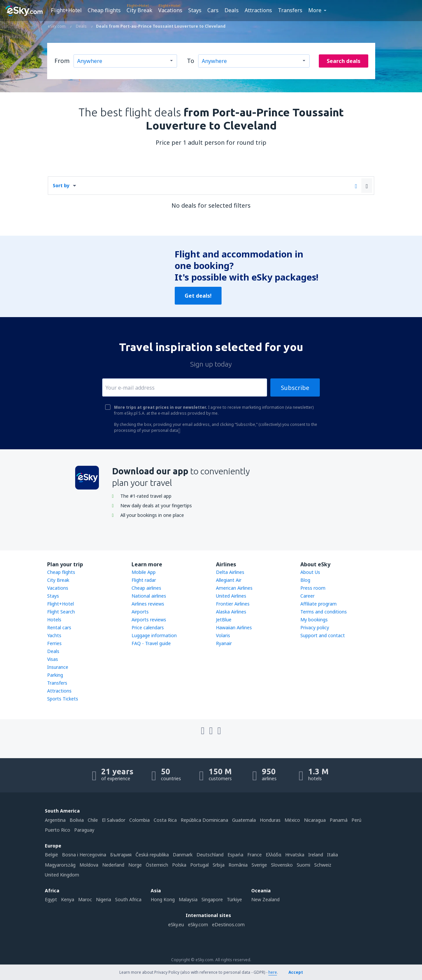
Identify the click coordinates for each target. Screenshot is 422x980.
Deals (232, 10)
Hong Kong (163, 899)
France (255, 855)
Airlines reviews (148, 604)
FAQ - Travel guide (151, 643)
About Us (310, 572)
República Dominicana (204, 820)
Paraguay (84, 830)
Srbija (219, 865)
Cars (213, 10)
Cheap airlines (146, 588)
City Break (139, 10)
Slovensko (282, 865)
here (273, 972)
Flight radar (144, 580)
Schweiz (323, 865)
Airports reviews (149, 620)
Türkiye (234, 899)
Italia (332, 855)
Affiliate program (318, 604)
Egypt (51, 899)
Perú (356, 820)
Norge (135, 865)
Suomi (303, 865)
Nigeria (104, 899)
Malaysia (188, 899)
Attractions (258, 10)
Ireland (316, 855)
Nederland (113, 865)
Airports (140, 612)
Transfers (290, 10)
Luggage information (154, 635)
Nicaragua (315, 820)
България (121, 855)
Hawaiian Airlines (234, 627)
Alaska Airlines (231, 612)
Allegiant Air (229, 580)
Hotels (54, 620)
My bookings (314, 620)
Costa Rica (165, 820)
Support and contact (323, 635)
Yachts (54, 635)
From (62, 61)
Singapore (212, 899)
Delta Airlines (230, 572)
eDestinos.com (228, 924)
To (191, 61)
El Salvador (114, 820)
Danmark (183, 855)
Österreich (157, 865)
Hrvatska (295, 855)
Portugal (199, 865)
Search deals (344, 61)
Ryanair (224, 643)
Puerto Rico (58, 830)
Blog (305, 580)
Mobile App (144, 572)
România (238, 865)
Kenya (68, 899)
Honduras (270, 820)
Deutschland (210, 855)
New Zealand (265, 899)
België (51, 855)
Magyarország (60, 865)
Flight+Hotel (66, 10)
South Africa (128, 899)
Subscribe (295, 388)
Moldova (89, 865)
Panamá (339, 820)
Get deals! (198, 296)
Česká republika (152, 855)
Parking (55, 675)
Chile (93, 820)
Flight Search (61, 612)
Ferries (54, 643)
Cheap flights (104, 10)
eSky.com (198, 924)
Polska (179, 865)
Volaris (223, 635)
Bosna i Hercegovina (84, 855)
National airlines (149, 596)
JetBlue (224, 620)
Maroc (85, 899)
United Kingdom (62, 875)
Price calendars (148, 627)
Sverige (259, 865)
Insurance (58, 667)
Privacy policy (315, 627)
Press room (313, 588)
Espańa (235, 855)
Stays (195, 10)
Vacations (170, 10)
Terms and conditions (324, 612)
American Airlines (234, 588)
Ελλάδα (273, 855)
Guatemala (244, 820)
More (315, 10)
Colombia (139, 820)
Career (307, 596)
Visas (53, 659)
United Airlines (231, 596)
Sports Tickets (63, 699)
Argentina (55, 820)
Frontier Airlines (233, 604)
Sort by (61, 185)
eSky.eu (176, 924)
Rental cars (59, 627)
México (292, 820)
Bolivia (77, 820)
